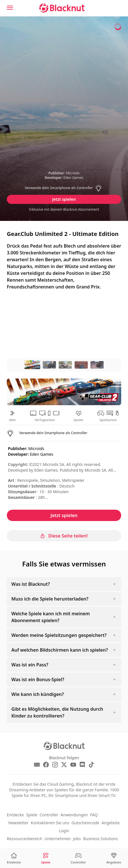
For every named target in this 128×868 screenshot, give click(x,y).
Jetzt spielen (64, 199)
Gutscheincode (85, 823)
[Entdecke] (14, 858)
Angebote (111, 823)
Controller (49, 815)
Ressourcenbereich (25, 839)
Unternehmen (58, 839)
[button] (64, 188)
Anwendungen (74, 815)
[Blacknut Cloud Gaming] (62, 8)
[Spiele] (46, 858)
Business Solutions (101, 839)
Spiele (32, 815)
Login (64, 831)
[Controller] (78, 858)
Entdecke (15, 815)
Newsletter (18, 823)
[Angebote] (114, 858)
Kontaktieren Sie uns (50, 823)
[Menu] (10, 8)
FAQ (94, 815)
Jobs (77, 839)
